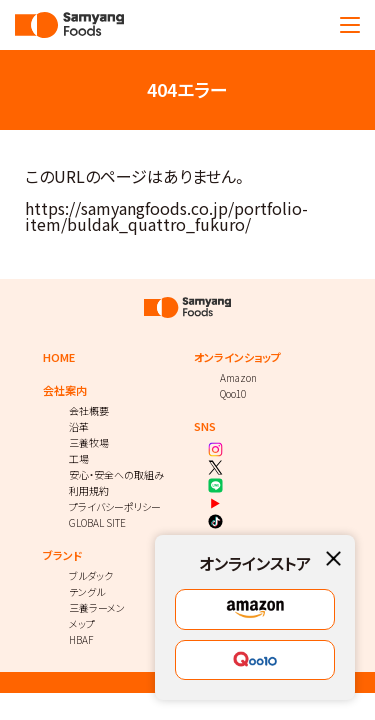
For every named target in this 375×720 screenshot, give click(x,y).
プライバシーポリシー (115, 506)
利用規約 (89, 490)
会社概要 (89, 410)
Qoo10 (233, 393)
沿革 (79, 426)
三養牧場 (89, 442)
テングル (87, 591)
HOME (59, 357)
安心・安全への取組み (116, 474)
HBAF (81, 639)
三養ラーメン (97, 607)
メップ (82, 623)
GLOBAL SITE (97, 522)
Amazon (238, 377)
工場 (79, 458)
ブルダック (91, 575)
